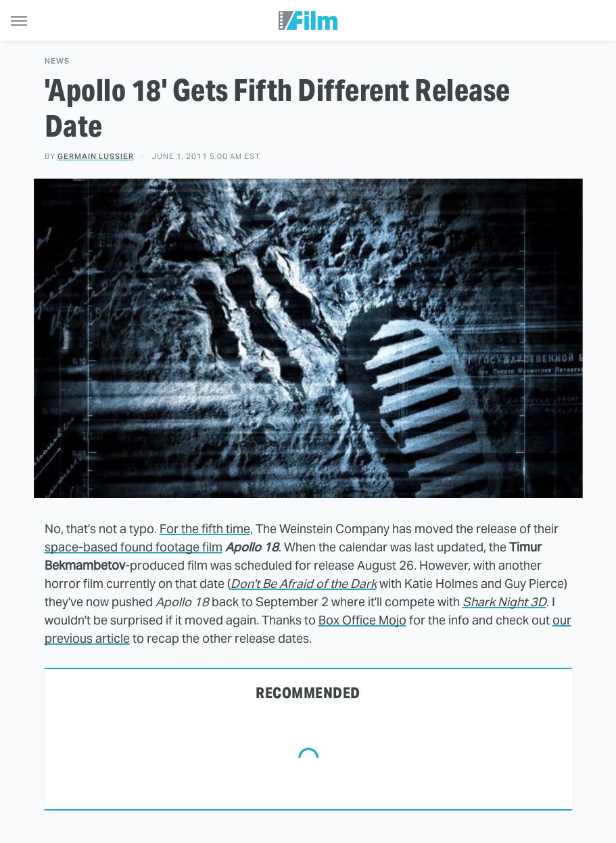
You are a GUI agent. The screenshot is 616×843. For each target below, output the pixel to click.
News (57, 61)
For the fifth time (205, 529)
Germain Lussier (96, 156)
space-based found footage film (134, 547)
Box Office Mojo (362, 620)
